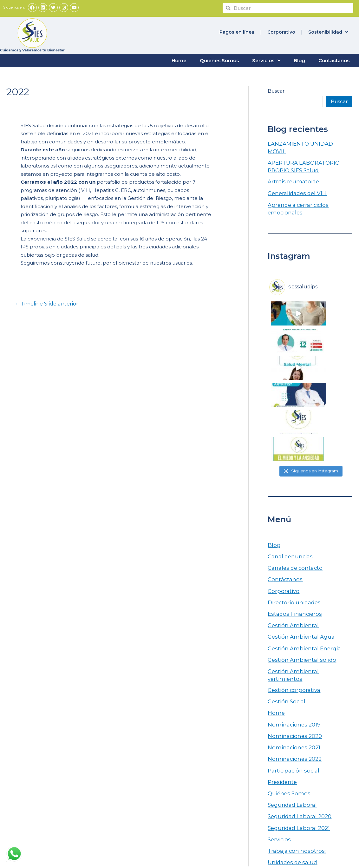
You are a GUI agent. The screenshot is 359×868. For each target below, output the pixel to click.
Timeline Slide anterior (46, 303)
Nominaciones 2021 (291, 605)
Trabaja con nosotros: (293, 702)
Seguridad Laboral (290, 659)
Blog (299, 60)
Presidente (281, 638)
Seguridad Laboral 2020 (296, 670)
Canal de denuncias (175, 788)
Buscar (276, 90)
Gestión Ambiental (290, 499)
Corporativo (281, 31)
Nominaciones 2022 (292, 616)
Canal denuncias (287, 434)
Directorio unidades (291, 477)
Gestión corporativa (291, 552)
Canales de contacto (293, 445)
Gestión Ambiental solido (298, 531)
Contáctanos (334, 60)
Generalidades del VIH (294, 183)
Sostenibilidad (328, 31)
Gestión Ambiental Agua (297, 509)
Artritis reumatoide (290, 172)
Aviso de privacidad (175, 794)
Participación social (291, 627)
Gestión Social (284, 563)
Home (179, 60)
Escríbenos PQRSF (175, 781)
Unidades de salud (290, 713)
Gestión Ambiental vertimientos (306, 541)
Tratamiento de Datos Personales (202, 769)
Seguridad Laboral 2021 (296, 681)
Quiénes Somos (219, 60)
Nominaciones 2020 (292, 595)
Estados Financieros (291, 488)
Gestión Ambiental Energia (300, 520)
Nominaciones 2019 (291, 584)
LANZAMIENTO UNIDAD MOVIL (307, 143)
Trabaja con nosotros (177, 775)
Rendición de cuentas (177, 756)
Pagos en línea (237, 31)
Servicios (266, 60)
